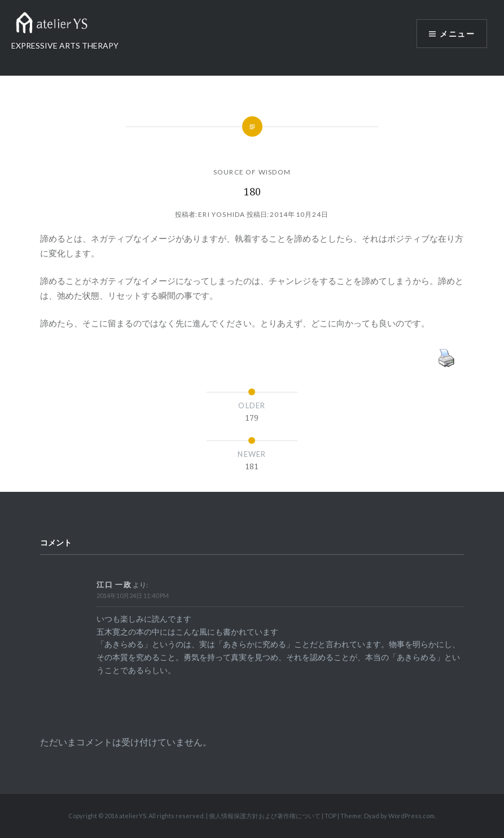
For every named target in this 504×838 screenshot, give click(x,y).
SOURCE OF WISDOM (252, 172)
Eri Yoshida (222, 214)
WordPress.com (411, 816)
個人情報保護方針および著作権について (265, 816)
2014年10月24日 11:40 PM (133, 595)
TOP (330, 816)
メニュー (457, 34)
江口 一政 (114, 584)
